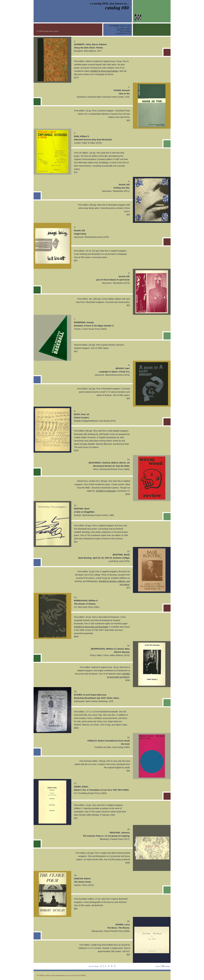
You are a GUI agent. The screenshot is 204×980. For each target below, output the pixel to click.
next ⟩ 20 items (163, 966)
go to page (94, 966)
